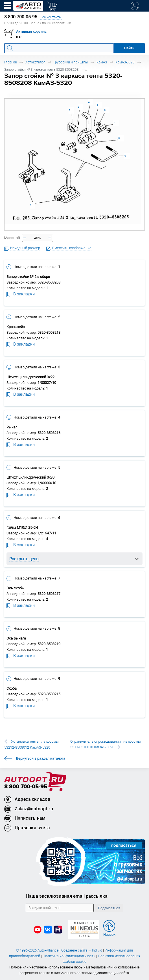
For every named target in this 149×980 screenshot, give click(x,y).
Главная (10, 62)
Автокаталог (35, 62)
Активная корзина (31, 31)
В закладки (21, 294)
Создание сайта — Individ (82, 950)
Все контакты (51, 17)
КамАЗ (102, 62)
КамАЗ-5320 (125, 62)
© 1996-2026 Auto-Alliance (37, 950)
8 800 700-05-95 (26, 787)
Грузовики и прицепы (71, 62)
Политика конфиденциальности (69, 956)
